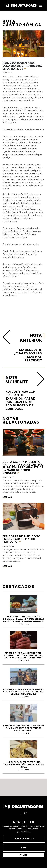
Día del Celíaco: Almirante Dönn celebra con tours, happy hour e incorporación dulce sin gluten (23, 657)
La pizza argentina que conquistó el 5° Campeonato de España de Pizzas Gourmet (23, 729)
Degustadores (20, 5)
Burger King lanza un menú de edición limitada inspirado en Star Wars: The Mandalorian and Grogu (23, 620)
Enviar (24, 855)
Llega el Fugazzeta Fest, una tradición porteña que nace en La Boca (23, 766)
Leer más (7, 497)
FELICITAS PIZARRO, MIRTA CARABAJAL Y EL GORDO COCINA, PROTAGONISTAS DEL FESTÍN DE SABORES (23, 693)
